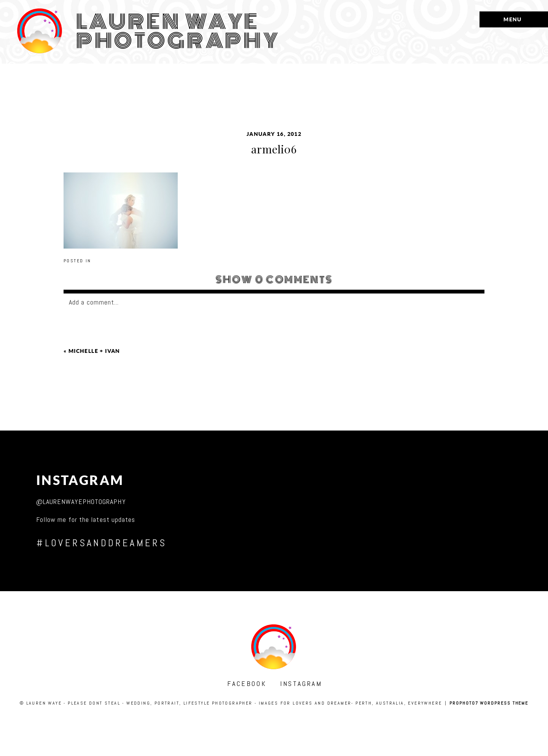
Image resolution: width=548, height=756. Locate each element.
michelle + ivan (94, 351)
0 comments (274, 280)
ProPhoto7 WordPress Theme (489, 703)
